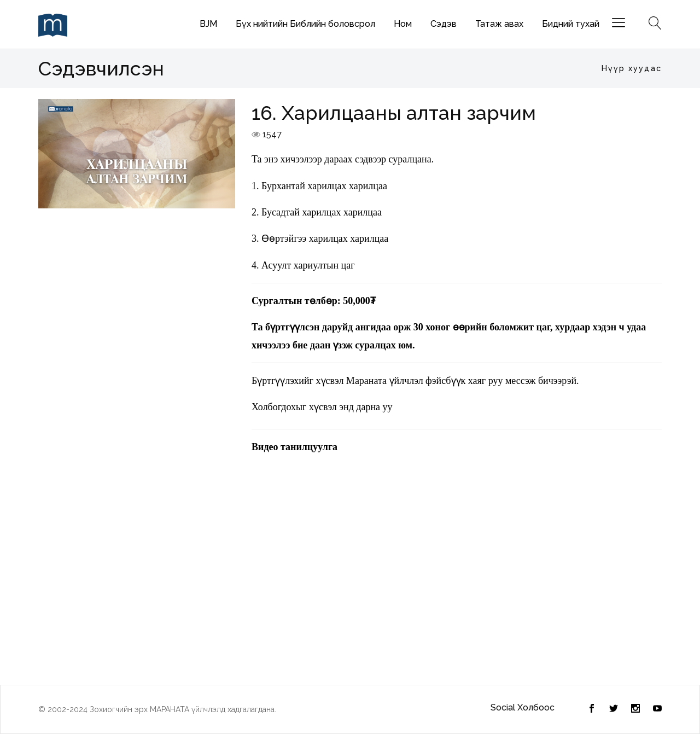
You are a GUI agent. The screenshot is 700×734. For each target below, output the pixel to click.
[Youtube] (657, 709)
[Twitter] (592, 709)
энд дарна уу (366, 407)
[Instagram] (635, 709)
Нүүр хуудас (632, 68)
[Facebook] (614, 709)
